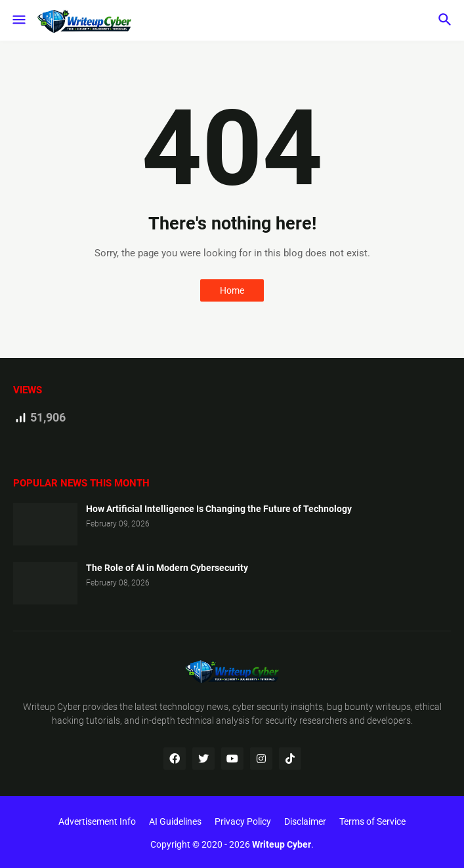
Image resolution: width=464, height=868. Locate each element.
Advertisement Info (97, 821)
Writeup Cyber (52, 707)
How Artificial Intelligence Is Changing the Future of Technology (219, 509)
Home (232, 290)
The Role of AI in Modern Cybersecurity (167, 568)
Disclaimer (305, 821)
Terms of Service (372, 821)
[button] (18, 20)
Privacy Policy (243, 821)
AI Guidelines (175, 821)
